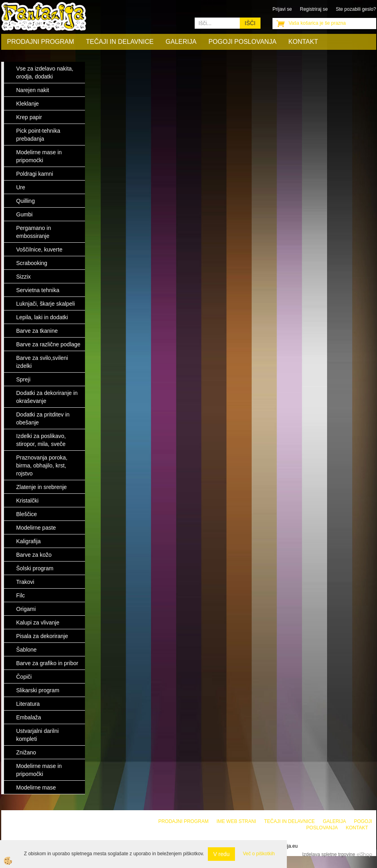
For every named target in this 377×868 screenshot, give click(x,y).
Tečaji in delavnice (120, 42)
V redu (221, 854)
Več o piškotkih (259, 854)
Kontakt (303, 42)
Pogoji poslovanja (242, 42)
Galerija (181, 42)
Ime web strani (236, 821)
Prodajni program (41, 42)
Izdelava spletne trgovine (329, 854)
